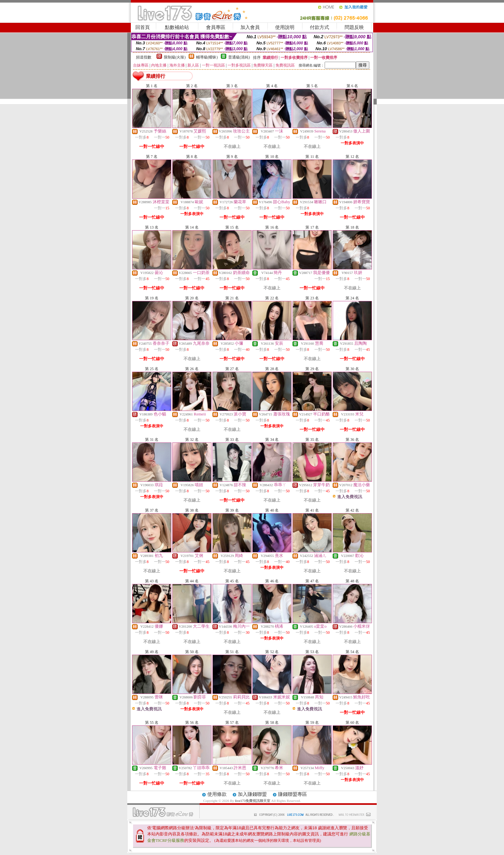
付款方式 (319, 27)
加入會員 (250, 27)
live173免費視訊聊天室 (253, 801)
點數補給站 (177, 27)
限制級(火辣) (175, 57)
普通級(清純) (239, 57)
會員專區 (216, 27)
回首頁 (143, 27)
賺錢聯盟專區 (292, 794)
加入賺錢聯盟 (252, 794)
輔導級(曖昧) (207, 57)
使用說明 (285, 27)
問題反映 (354, 27)
